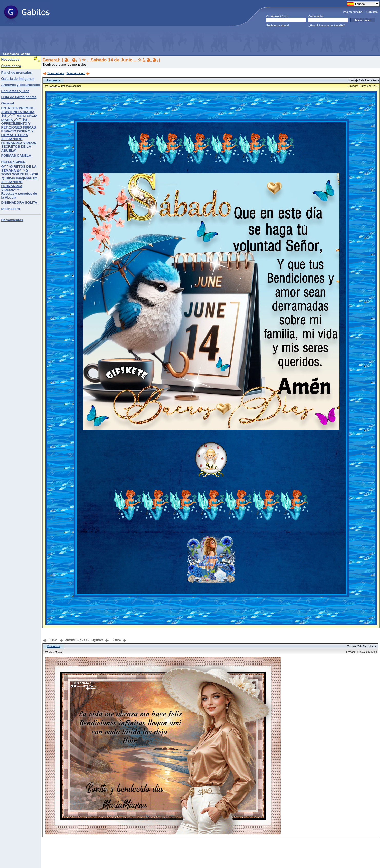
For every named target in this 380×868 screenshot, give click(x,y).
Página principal (353, 12)
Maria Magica (56, 652)
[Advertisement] (96, 41)
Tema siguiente (78, 73)
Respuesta (53, 80)
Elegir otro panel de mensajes (64, 65)
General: (51, 60)
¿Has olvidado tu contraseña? (327, 25)
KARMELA (54, 86)
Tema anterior (53, 73)
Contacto (372, 12)
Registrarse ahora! (278, 25)
